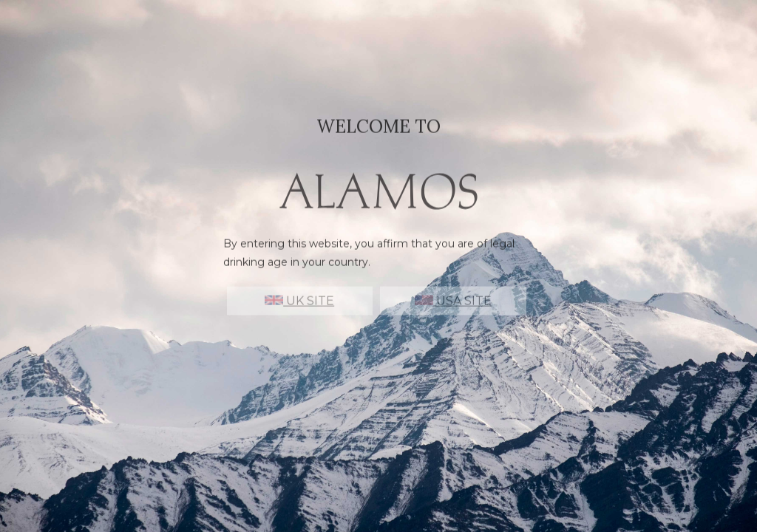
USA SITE (453, 308)
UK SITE (299, 308)
